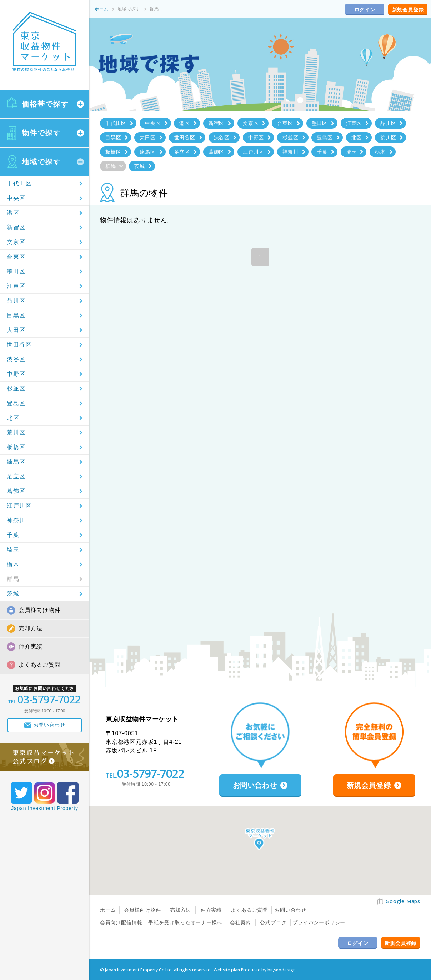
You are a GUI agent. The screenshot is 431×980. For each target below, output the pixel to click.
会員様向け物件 (40, 610)
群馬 (13, 579)
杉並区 (16, 389)
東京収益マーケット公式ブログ (45, 757)
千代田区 (19, 183)
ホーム (101, 9)
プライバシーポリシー (319, 922)
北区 (13, 418)
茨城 (13, 594)
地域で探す (41, 162)
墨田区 (16, 271)
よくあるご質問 (40, 665)
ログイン (365, 10)
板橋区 (16, 447)
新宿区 (16, 227)
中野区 (16, 374)
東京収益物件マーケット (45, 42)
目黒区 (16, 315)
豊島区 (16, 403)
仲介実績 (31, 646)
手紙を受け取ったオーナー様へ (185, 922)
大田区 (16, 330)
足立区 (16, 476)
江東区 (16, 286)
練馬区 (16, 462)
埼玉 (13, 550)
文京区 (16, 242)
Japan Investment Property (45, 808)
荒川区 (16, 432)
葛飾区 (16, 491)
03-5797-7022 (151, 773)
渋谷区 (16, 359)
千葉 (13, 535)
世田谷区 (19, 345)
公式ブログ (273, 922)
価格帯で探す (45, 104)
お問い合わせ (290, 910)
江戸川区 (19, 506)
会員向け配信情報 (121, 922)
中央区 (16, 198)
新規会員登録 (408, 10)
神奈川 (16, 520)
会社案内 (240, 922)
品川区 (16, 301)
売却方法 (31, 628)
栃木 (13, 564)
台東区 (16, 257)
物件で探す (41, 133)
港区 (13, 213)
